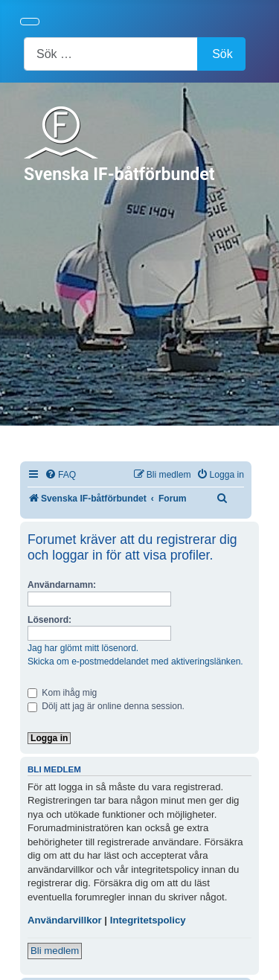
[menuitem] (60, 475)
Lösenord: (49, 620)
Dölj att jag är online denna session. (106, 706)
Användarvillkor (65, 920)
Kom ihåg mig (62, 693)
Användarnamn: (62, 585)
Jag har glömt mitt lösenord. (83, 648)
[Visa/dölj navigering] (30, 22)
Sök (222, 54)
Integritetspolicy (148, 920)
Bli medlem (55, 951)
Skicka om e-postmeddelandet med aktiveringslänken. (135, 662)
